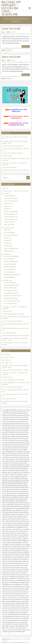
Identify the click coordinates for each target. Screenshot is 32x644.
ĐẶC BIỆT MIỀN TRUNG (11, 288)
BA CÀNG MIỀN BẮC (10, 233)
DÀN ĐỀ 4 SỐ (8, 238)
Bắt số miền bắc (8, 50)
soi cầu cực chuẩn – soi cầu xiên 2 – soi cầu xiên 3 (15, 191)
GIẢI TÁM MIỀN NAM (10, 269)
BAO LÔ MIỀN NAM (9, 259)
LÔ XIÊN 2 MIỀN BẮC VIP (11, 214)
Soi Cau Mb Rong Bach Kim (9, 167)
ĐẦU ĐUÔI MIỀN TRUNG (11, 298)
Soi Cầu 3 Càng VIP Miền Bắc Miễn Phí (12, 153)
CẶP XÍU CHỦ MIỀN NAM (11, 262)
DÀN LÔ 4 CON (8, 206)
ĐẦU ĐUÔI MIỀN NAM (10, 267)
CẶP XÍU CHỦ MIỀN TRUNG (12, 285)
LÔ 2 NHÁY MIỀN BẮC (10, 196)
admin (5, 32)
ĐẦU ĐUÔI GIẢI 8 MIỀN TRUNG (13, 296)
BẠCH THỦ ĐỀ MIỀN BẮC (11, 235)
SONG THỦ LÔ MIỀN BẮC (11, 198)
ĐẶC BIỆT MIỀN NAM (10, 264)
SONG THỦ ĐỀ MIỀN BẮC (11, 248)
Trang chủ (5, 188)
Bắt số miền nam (7, 254)
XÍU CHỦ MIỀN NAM (9, 277)
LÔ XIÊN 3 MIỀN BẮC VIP (11, 217)
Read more (26, 46)
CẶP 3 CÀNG (7, 230)
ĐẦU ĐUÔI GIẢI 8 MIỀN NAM (12, 275)
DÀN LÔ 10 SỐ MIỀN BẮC (11, 212)
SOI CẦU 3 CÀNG (7, 156)
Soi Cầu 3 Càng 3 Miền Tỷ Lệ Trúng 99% (13, 146)
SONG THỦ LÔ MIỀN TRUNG (12, 301)
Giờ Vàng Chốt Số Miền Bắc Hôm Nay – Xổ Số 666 (15, 170)
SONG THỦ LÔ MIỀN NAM (11, 256)
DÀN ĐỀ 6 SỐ (8, 240)
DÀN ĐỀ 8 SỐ (8, 243)
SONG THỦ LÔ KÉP (11, 29)
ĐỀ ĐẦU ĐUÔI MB (9, 251)
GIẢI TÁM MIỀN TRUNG (11, 290)
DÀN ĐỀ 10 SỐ (8, 246)
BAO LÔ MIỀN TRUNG (10, 283)
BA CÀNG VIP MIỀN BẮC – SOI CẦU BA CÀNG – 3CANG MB (11, 8)
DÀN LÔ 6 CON (8, 204)
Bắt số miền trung (7, 280)
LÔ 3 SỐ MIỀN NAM (9, 272)
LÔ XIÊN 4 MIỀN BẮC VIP (11, 219)
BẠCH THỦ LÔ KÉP (11, 57)
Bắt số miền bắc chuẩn (8, 228)
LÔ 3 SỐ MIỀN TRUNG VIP (11, 293)
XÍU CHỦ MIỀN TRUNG (10, 304)
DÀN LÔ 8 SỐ (8, 209)
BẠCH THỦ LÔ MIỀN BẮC (11, 201)
